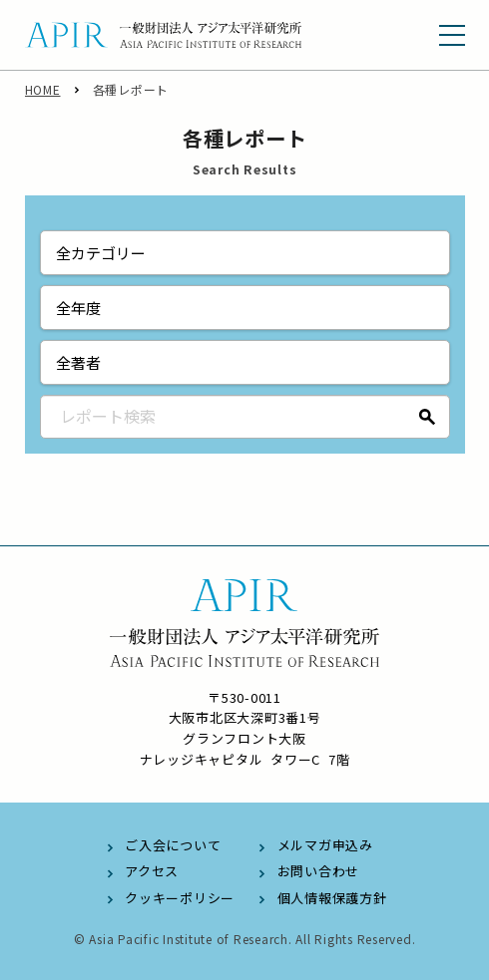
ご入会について (173, 845)
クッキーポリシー (180, 898)
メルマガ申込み (325, 845)
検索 (428, 417)
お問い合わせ (319, 871)
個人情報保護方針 (332, 898)
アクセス (152, 871)
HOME (43, 89)
